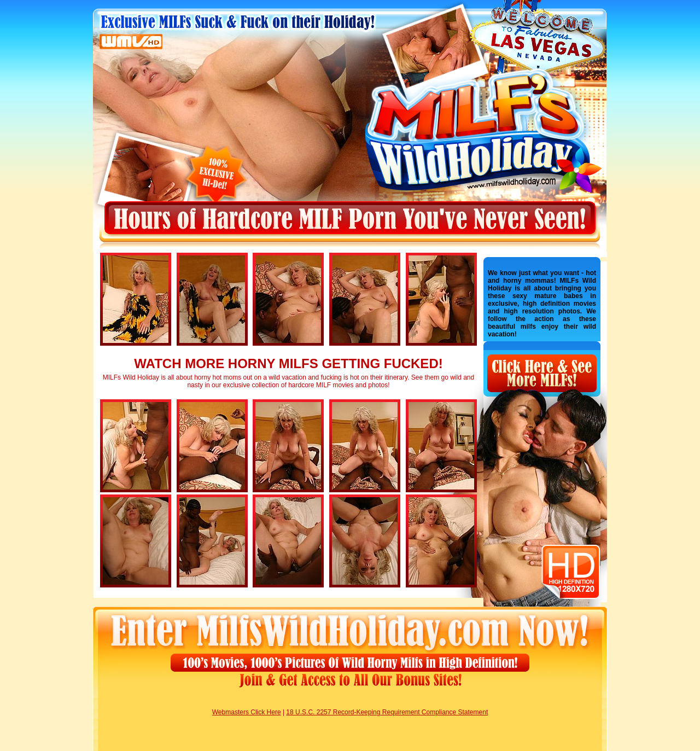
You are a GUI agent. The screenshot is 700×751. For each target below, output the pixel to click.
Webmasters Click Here (247, 712)
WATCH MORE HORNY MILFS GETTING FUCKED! (288, 363)
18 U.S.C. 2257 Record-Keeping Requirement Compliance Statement (387, 712)
